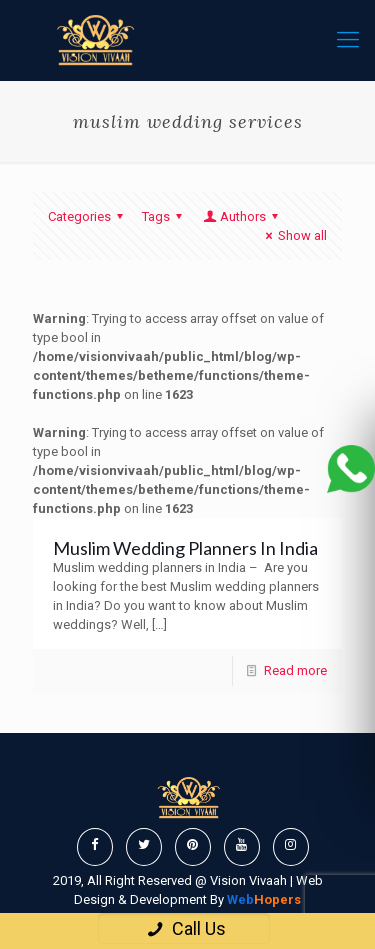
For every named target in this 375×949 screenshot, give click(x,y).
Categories (88, 216)
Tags (165, 216)
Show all (293, 235)
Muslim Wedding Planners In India (185, 548)
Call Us (183, 928)
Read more (295, 670)
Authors (242, 216)
